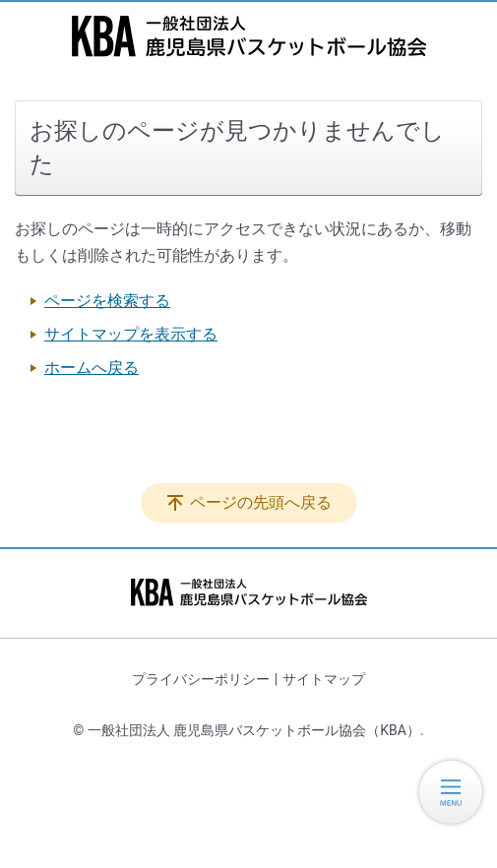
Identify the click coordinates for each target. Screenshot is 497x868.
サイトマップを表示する (131, 334)
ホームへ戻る (92, 368)
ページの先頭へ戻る (261, 502)
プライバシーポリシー (201, 679)
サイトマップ (324, 679)
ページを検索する (107, 301)
